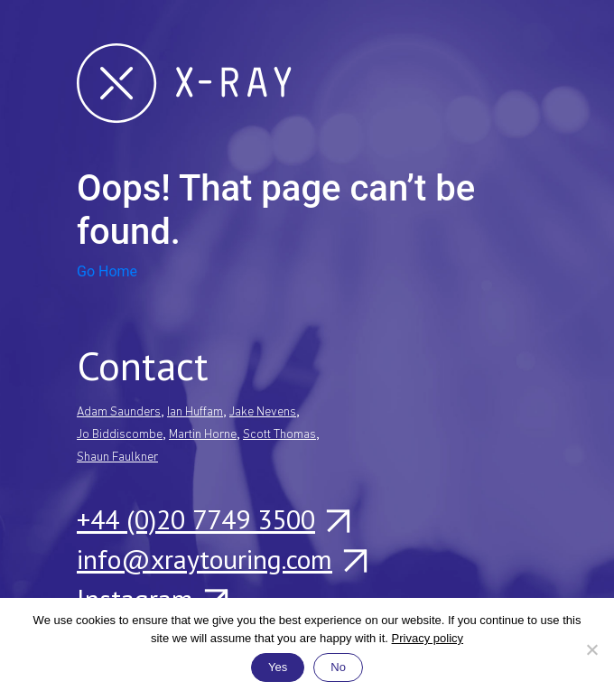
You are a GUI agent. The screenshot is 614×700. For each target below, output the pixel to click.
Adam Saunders (119, 412)
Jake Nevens (263, 412)
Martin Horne (203, 435)
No (338, 667)
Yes (278, 667)
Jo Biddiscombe (120, 435)
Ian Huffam (195, 412)
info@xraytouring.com (221, 559)
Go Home (107, 271)
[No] (591, 649)
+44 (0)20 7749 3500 (213, 519)
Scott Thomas (279, 435)
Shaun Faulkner (117, 457)
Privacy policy (428, 638)
